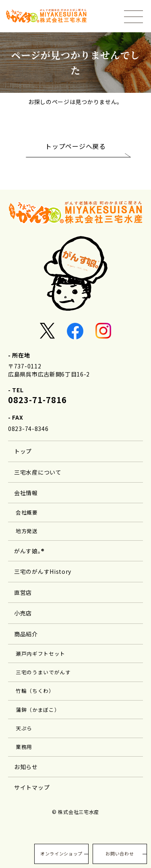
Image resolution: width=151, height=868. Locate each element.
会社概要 (27, 512)
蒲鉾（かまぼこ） (38, 710)
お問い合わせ (120, 853)
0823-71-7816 (37, 400)
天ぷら (24, 728)
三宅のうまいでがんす (43, 672)
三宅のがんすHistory (43, 571)
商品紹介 (26, 634)
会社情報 (26, 493)
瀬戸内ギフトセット (40, 654)
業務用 (24, 747)
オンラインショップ (61, 853)
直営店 (23, 592)
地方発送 (27, 531)
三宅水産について (38, 472)
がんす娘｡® (29, 551)
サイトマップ (32, 787)
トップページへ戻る (75, 146)
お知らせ (26, 767)
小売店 (23, 613)
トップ (23, 451)
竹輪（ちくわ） (35, 691)
